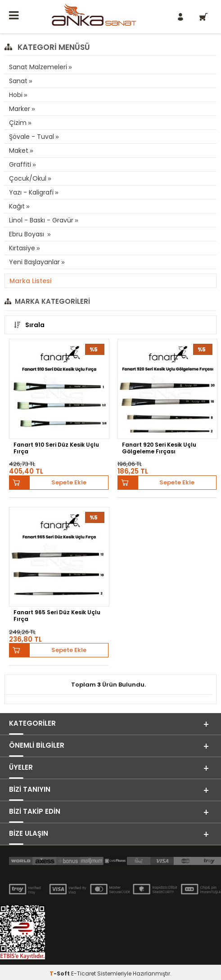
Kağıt (17, 206)
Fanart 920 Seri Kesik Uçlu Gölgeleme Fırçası (159, 448)
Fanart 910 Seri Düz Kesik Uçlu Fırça (56, 448)
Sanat (18, 81)
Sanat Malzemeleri (38, 67)
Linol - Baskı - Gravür (41, 220)
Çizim (18, 123)
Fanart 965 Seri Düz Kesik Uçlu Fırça (57, 616)
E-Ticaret (83, 973)
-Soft (60, 973)
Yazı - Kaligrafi (31, 192)
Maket (19, 151)
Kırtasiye (22, 248)
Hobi (16, 95)
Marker (20, 109)
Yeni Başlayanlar (34, 262)
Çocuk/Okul (28, 178)
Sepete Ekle (69, 482)
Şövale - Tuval (32, 137)
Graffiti (20, 164)
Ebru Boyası (27, 234)
